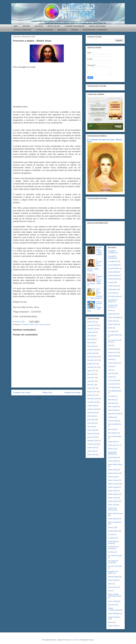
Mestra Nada (112, 461)
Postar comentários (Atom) (49, 398)
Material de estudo (114, 414)
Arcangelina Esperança (112, 257)
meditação (112, 417)
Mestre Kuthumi (113, 501)
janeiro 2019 (91, 322)
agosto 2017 (91, 371)
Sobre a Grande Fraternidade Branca (115, 595)
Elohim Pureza (113, 324)
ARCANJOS (39, 26)
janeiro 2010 (91, 455)
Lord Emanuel (113, 380)
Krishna (111, 366)
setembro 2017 (92, 367)
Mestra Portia (112, 470)
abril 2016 (91, 427)
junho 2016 (91, 420)
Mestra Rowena (113, 473)
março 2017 (91, 388)
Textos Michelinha (114, 614)
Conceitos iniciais (114, 296)
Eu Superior (112, 331)
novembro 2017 (92, 360)
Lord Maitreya (113, 387)
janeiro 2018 (91, 353)
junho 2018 (91, 339)
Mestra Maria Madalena (112, 453)
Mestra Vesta (112, 477)
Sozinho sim (112, 605)
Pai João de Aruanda (115, 556)
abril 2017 (91, 385)
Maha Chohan (113, 410)
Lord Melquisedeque (115, 391)
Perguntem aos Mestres (113, 572)
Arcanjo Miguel (113, 272)
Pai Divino (111, 552)
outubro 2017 (92, 364)
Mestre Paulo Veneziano (112, 509)
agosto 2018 (91, 332)
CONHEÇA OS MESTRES (22, 30)
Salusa (110, 584)
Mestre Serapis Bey (115, 522)
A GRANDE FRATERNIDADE (75, 26)
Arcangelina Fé (113, 261)
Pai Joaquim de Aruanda (113, 562)
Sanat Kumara (113, 587)
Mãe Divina (112, 400)
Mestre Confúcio (113, 480)
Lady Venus (112, 373)
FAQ (110, 345)
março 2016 (91, 430)
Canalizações (25, 325)
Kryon (110, 370)
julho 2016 (91, 416)
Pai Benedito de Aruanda (113, 548)
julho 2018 (91, 336)
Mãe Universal (113, 407)
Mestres (111, 528)
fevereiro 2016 (92, 434)
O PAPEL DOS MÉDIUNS (44, 30)
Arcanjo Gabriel (113, 265)
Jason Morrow (75, 640)
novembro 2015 (92, 444)
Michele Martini (113, 531)
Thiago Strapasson (45, 325)
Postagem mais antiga (72, 392)
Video (110, 622)
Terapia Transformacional (114, 609)
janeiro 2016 (91, 437)
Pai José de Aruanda (115, 566)
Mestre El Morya (113, 484)
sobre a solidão (113, 601)
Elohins (110, 328)
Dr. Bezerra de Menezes (113, 306)
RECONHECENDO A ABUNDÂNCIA (95, 30)
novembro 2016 (92, 402)
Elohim (110, 310)
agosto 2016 (91, 413)
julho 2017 (91, 374)
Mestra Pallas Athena (115, 464)
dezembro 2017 (92, 357)
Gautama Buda (113, 349)
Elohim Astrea (113, 314)
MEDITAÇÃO (62, 30)
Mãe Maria (112, 403)
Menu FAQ (112, 429)
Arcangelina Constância (112, 252)
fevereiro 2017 (92, 392)
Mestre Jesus (34, 325)
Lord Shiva (112, 396)
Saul (110, 591)
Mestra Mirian (113, 457)
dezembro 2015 (92, 441)
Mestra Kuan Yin (114, 445)
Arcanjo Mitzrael (113, 275)
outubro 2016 (92, 406)
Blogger (91, 640)
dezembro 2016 (92, 399)
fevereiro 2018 (92, 350)
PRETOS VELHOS (54, 26)
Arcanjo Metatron (114, 268)
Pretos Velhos (113, 580)
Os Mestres (112, 538)
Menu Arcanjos (113, 421)
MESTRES (26, 26)
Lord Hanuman (113, 384)
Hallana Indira (113, 356)
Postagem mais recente (22, 392)
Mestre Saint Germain (115, 513)
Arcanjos (111, 282)
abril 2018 (91, 343)
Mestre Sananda (114, 519)
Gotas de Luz (112, 352)
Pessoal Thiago (113, 577)
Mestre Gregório (113, 487)
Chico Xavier (112, 293)
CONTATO (75, 30)
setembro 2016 (92, 409)
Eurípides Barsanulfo (115, 335)
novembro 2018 (92, 325)
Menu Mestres (113, 433)
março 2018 (91, 346)
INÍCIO (16, 26)
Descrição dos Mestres (113, 301)
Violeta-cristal (113, 626)
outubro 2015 (92, 448)
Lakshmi (111, 377)
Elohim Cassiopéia (114, 317)
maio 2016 (91, 423)
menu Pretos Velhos (115, 436)
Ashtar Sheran (113, 286)
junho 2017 (91, 378)
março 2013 (91, 451)
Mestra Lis (112, 449)
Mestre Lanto (112, 505)
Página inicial (47, 392)
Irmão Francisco (113, 363)
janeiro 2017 (91, 395)
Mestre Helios (113, 491)
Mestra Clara (112, 442)
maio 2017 (91, 381)
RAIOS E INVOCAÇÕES (97, 26)
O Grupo (111, 534)
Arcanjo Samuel (113, 279)
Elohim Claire (112, 321)
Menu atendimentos (115, 424)
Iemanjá (111, 359)
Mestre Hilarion (113, 494)
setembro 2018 (92, 329)
